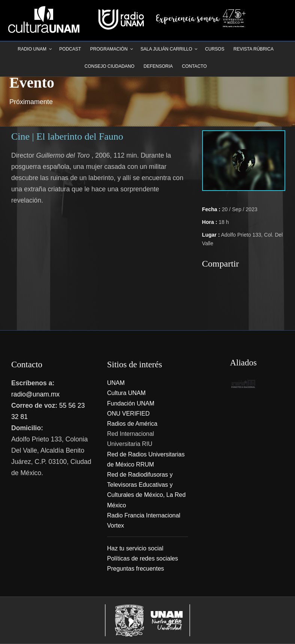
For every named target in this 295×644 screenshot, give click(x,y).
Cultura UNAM (126, 393)
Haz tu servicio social (135, 548)
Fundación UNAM (131, 403)
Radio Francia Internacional (144, 515)
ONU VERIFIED (128, 414)
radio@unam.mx (35, 394)
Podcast (70, 49)
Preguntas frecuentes (136, 569)
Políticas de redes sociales (142, 558)
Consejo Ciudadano (110, 66)
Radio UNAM (32, 49)
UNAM (116, 383)
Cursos (215, 49)
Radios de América (132, 424)
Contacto (194, 66)
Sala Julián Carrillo (166, 49)
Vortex (115, 525)
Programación (109, 49)
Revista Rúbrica (254, 49)
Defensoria (158, 66)
